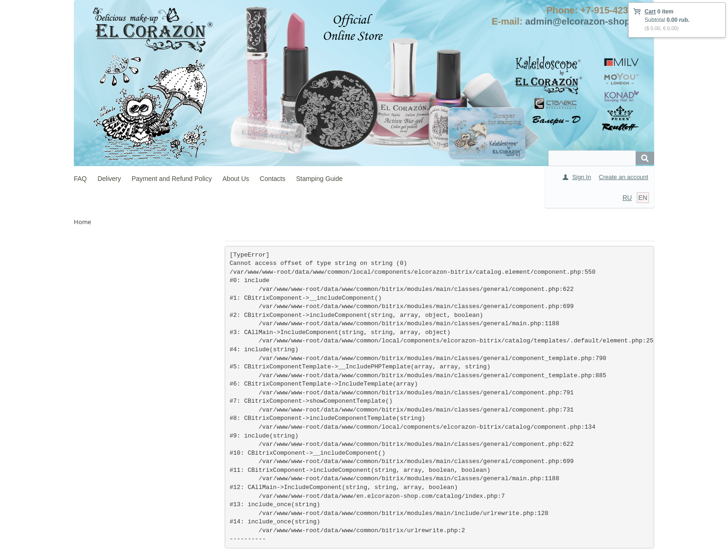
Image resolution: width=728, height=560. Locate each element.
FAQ (80, 179)
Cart (650, 12)
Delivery (109, 179)
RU (627, 198)
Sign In (581, 177)
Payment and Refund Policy (172, 179)
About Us (236, 179)
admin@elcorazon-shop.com (588, 21)
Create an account (624, 177)
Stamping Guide (319, 179)
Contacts (273, 179)
